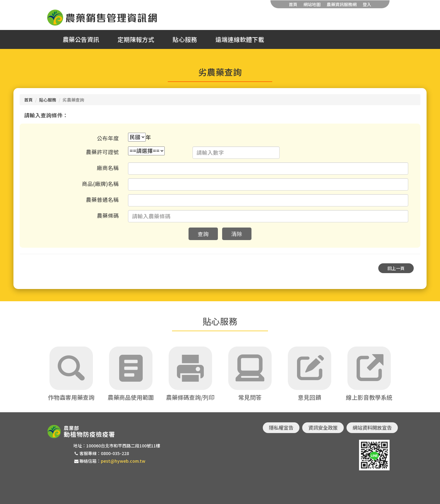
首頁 (293, 4)
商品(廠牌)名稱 (100, 184)
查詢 (203, 234)
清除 (237, 234)
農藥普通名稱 (102, 200)
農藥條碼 (108, 215)
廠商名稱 (108, 168)
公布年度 (108, 138)
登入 (367, 4)
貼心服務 (185, 39)
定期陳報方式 (136, 39)
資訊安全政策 (323, 428)
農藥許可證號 (102, 152)
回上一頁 (396, 268)
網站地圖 (312, 4)
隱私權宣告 (281, 428)
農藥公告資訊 (81, 39)
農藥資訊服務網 (342, 4)
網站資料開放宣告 (372, 428)
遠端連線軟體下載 (240, 39)
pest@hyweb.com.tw (123, 461)
